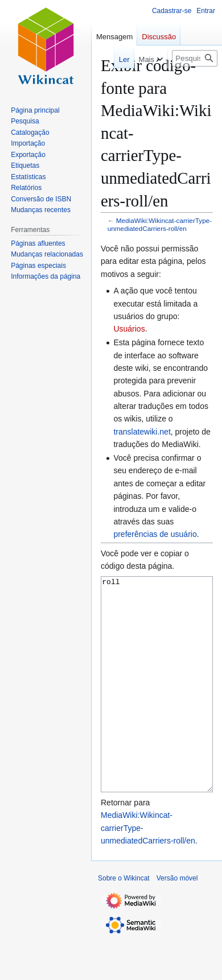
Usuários (129, 329)
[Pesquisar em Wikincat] (195, 58)
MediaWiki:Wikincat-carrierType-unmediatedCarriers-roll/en (160, 224)
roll (157, 706)
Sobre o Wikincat (124, 921)
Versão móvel (177, 921)
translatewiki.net (142, 432)
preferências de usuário (155, 534)
